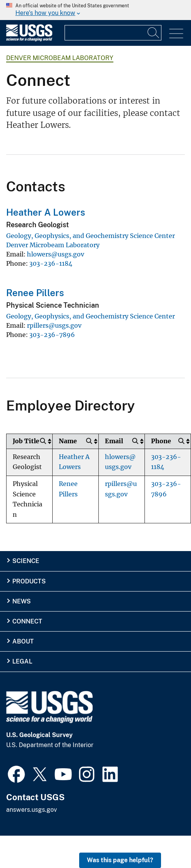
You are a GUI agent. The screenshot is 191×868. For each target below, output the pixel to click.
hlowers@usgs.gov (56, 254)
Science (26, 561)
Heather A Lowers (46, 212)
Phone (161, 441)
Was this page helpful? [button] (120, 860)
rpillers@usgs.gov (54, 325)
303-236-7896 (52, 335)
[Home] (29, 39)
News (22, 601)
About (23, 641)
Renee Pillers (35, 293)
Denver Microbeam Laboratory (60, 58)
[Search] (154, 33)
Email (114, 441)
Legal (22, 661)
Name (68, 441)
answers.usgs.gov (32, 810)
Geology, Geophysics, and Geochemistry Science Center (91, 236)
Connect (27, 621)
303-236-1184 (51, 263)
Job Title (26, 441)
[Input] (113, 33)
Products (29, 581)
